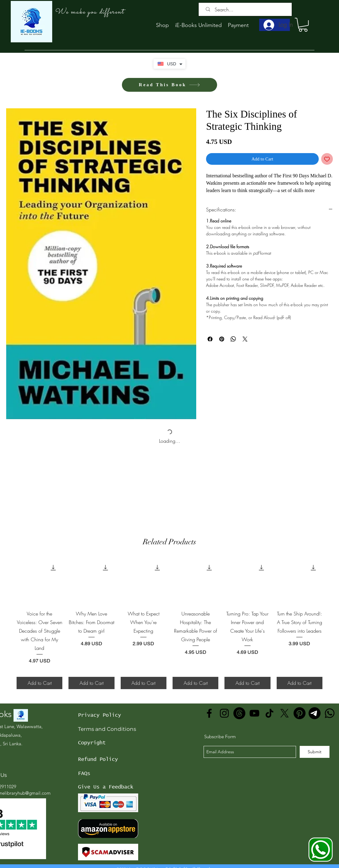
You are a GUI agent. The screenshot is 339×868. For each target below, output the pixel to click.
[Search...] (247, 10)
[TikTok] (269, 713)
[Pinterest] (300, 713)
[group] (169, 624)
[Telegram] (315, 713)
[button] (303, 25)
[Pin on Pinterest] (222, 339)
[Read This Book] (169, 85)
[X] (284, 713)
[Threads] (239, 713)
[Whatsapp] (330, 713)
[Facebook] (209, 713)
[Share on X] (245, 339)
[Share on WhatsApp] (233, 339)
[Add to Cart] (39, 683)
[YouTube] (254, 713)
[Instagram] (224, 713)
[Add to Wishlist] (327, 159)
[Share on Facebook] (210, 339)
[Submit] (315, 752)
